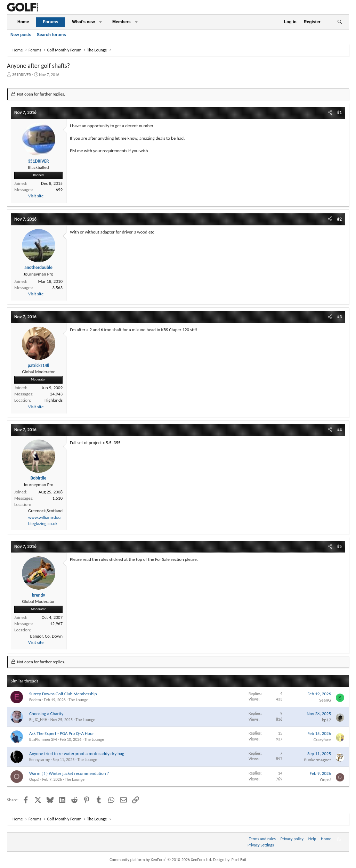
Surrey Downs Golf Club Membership (63, 694)
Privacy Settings (261, 845)
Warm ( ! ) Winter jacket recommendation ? (69, 773)
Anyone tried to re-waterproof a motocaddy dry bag (77, 754)
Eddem (35, 700)
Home (23, 22)
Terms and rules (262, 839)
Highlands (54, 400)
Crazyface (322, 740)
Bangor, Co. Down (46, 636)
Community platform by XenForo (161, 860)
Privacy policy (292, 839)
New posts (21, 35)
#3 (339, 317)
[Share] (330, 113)
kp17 (326, 720)
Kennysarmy (39, 760)
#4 (339, 430)
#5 (339, 546)
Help (312, 839)
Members (122, 22)
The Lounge (78, 700)
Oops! (34, 779)
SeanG (325, 700)
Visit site (36, 196)
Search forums (51, 35)
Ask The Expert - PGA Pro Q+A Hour (62, 733)
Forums (50, 22)
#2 (339, 219)
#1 (339, 112)
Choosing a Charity (46, 714)
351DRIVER (22, 75)
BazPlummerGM (43, 739)
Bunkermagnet (317, 760)
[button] (100, 22)
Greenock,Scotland (45, 511)
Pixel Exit (239, 860)
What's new (83, 22)
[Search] (339, 22)
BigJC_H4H (38, 720)
